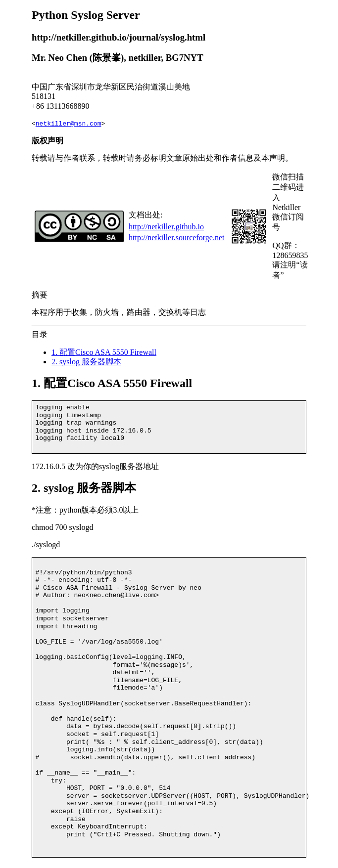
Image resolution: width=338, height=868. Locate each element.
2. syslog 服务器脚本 (86, 362)
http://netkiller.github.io (166, 227)
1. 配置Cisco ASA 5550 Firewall (104, 352)
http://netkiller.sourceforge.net (176, 238)
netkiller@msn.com (69, 124)
